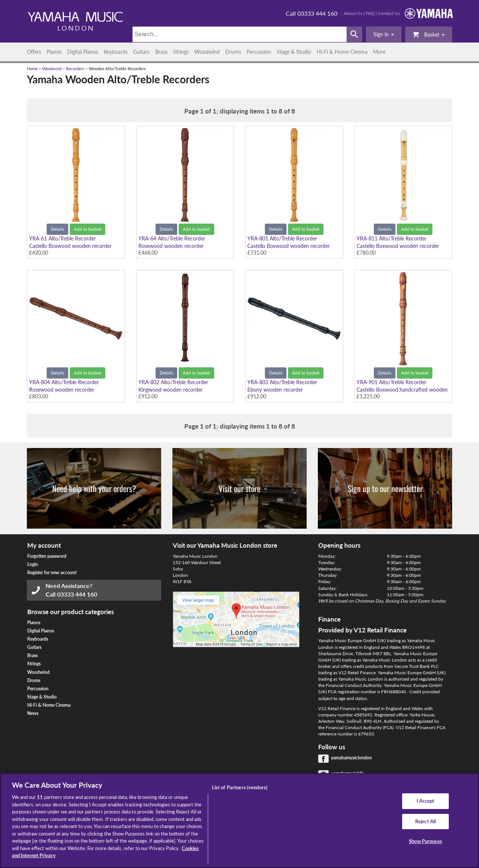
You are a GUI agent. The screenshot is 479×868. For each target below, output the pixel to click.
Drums (233, 52)
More (379, 52)
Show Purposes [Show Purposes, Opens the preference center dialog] (425, 841)
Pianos (54, 52)
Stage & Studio (294, 52)
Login (33, 564)
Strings (181, 52)
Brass (161, 52)
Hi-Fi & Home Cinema (342, 52)
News (33, 713)
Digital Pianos (83, 52)
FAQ (370, 13)
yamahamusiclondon (351, 758)
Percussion (259, 52)
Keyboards (116, 52)
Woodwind (207, 52)
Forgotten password (47, 556)
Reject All (425, 821)
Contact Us (389, 13)
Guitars (141, 52)
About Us (353, 13)
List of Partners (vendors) (240, 787)
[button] (384, 34)
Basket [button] (429, 34)
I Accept (426, 801)
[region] (239, 821)
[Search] (240, 34)
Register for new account (52, 573)
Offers (34, 52)
